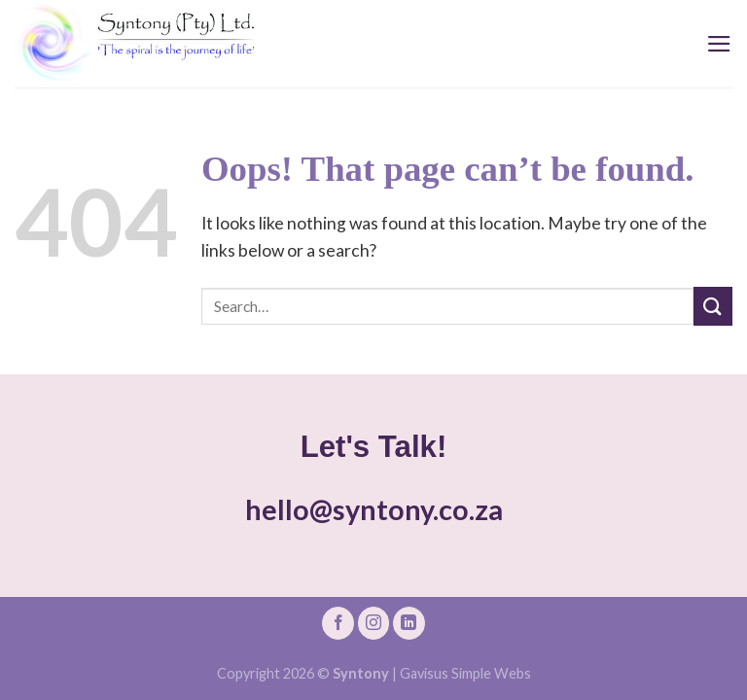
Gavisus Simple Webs (465, 673)
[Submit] (713, 306)
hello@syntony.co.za (374, 509)
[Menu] (719, 44)
